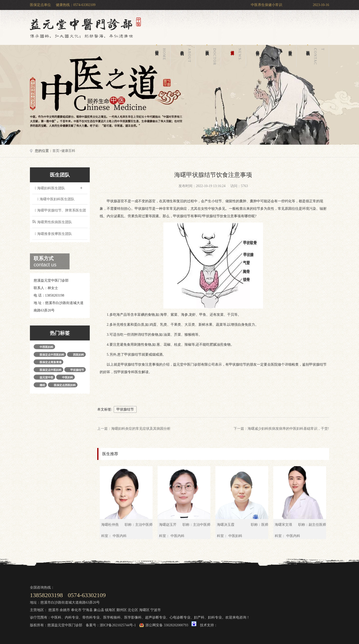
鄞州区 (122, 610)
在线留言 (266, 56)
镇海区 (110, 610)
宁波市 (156, 610)
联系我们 (316, 56)
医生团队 (212, 56)
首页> (57, 151)
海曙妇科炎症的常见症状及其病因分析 (141, 429)
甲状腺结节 (125, 409)
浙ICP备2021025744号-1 (118, 625)
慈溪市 (54, 610)
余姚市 (65, 610)
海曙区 (144, 610)
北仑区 (133, 610)
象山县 (99, 610)
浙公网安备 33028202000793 (167, 625)
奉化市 (76, 610)
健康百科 (237, 56)
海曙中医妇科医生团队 (56, 199)
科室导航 (290, 47)
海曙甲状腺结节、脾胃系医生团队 (59, 212)
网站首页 (161, 56)
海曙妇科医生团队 (59, 187)
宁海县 (88, 610)
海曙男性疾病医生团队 (53, 222)
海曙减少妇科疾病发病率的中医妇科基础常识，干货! (288, 429)
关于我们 (186, 56)
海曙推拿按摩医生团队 (53, 234)
